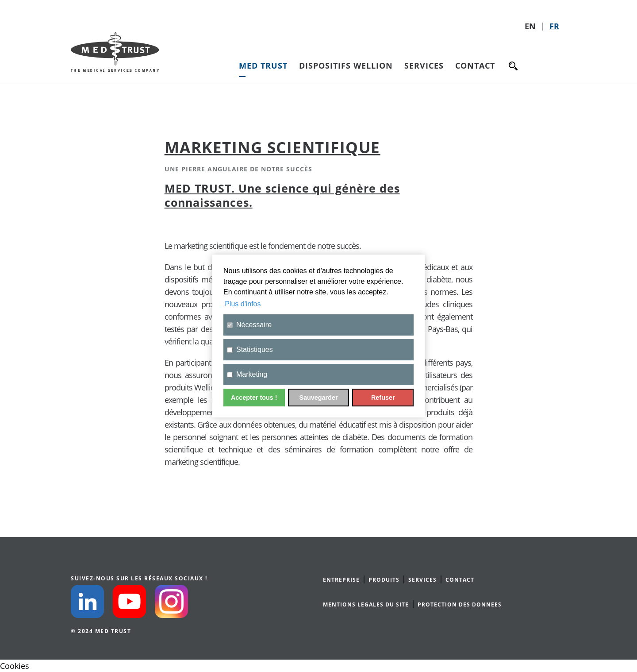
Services (424, 66)
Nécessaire (249, 325)
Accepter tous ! (254, 398)
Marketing (247, 374)
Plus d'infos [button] (243, 304)
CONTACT (460, 580)
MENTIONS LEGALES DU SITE (366, 604)
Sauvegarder (318, 398)
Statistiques (250, 350)
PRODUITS (384, 580)
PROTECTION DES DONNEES (460, 604)
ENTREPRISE (341, 580)
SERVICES (422, 580)
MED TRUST (263, 66)
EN (531, 26)
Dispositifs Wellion (346, 66)
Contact (475, 66)
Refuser (383, 398)
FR (554, 26)
